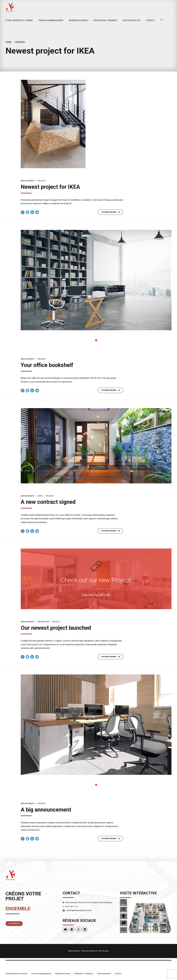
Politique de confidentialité (89, 952)
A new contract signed (48, 502)
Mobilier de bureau (79, 20)
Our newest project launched (56, 628)
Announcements (28, 181)
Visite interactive (132, 20)
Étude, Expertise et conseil (19, 20)
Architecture (43, 622)
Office (40, 496)
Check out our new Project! (96, 581)
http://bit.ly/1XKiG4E (96, 595)
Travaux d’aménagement (51, 20)
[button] (162, 21)
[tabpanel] (96, 280)
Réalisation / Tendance (105, 20)
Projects (42, 181)
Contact (150, 20)
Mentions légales (104, 952)
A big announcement (46, 810)
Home (8, 42)
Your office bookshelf (47, 365)
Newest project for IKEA (50, 187)
